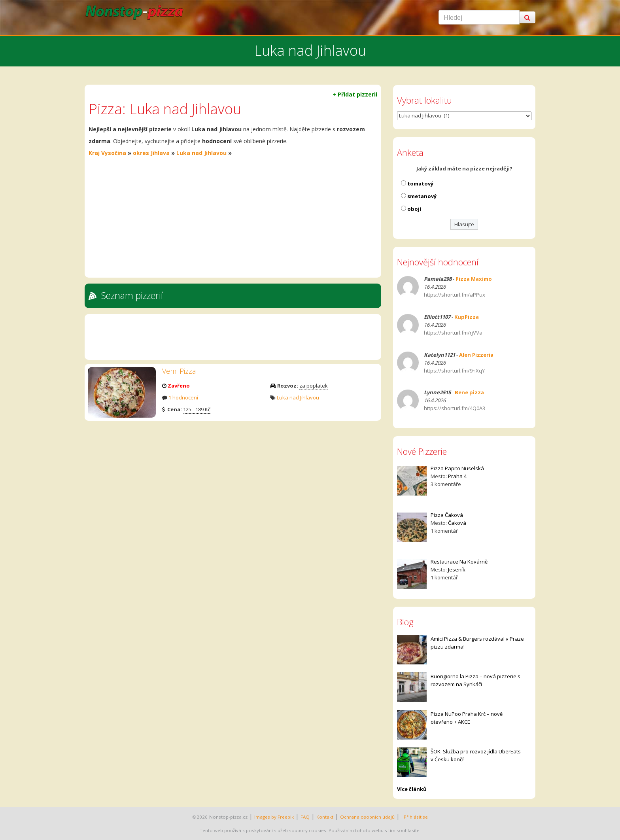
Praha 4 (457, 476)
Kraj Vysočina (107, 153)
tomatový (420, 184)
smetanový (422, 196)
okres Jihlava (151, 153)
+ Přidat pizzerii (355, 94)
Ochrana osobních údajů (367, 817)
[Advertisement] (233, 218)
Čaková (457, 523)
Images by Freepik (274, 817)
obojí (414, 209)
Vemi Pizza (179, 371)
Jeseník (457, 569)
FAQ (305, 817)
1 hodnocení (183, 397)
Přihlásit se (415, 817)
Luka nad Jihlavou (201, 153)
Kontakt (325, 817)
